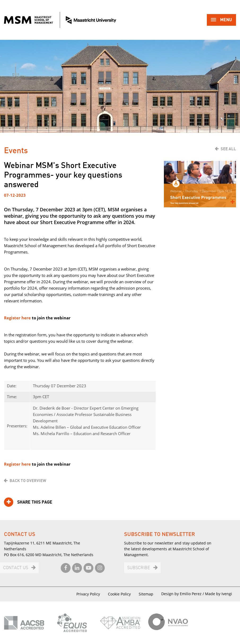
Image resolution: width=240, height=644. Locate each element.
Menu (221, 20)
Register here (18, 318)
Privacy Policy (88, 594)
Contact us (16, 568)
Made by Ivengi (219, 594)
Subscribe (139, 568)
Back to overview (28, 481)
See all (228, 149)
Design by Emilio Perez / (183, 594)
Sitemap (146, 594)
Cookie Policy (119, 594)
